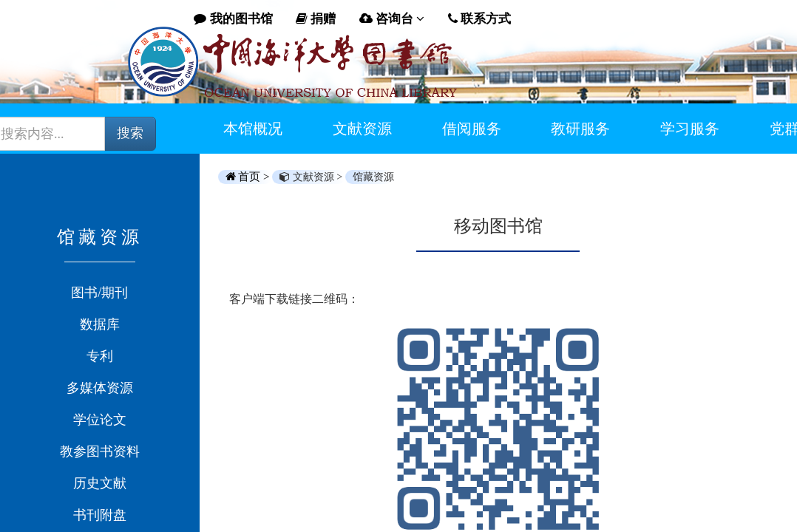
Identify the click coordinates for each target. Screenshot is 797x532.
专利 (100, 356)
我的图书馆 (233, 19)
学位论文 (100, 420)
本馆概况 (253, 129)
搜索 (130, 133)
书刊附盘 (100, 515)
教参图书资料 (100, 451)
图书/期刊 (99, 293)
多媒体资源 (100, 388)
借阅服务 (472, 129)
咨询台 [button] (392, 19)
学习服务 (690, 129)
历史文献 (100, 483)
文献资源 (362, 129)
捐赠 (316, 19)
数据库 (100, 324)
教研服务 (580, 129)
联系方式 (479, 19)
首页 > (249, 177)
